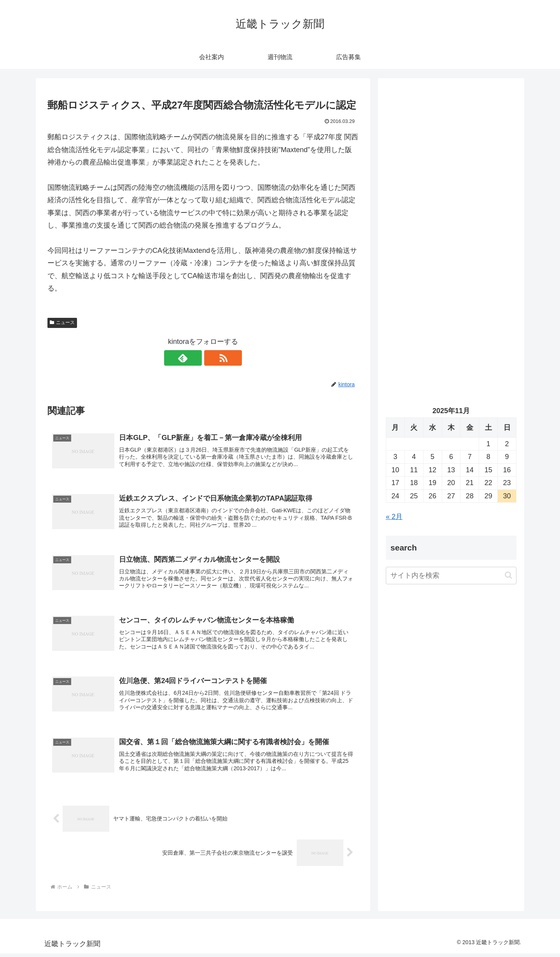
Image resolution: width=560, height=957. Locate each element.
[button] (508, 575)
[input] (451, 576)
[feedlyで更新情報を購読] (194, 358)
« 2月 (394, 517)
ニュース (62, 323)
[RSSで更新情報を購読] (212, 358)
